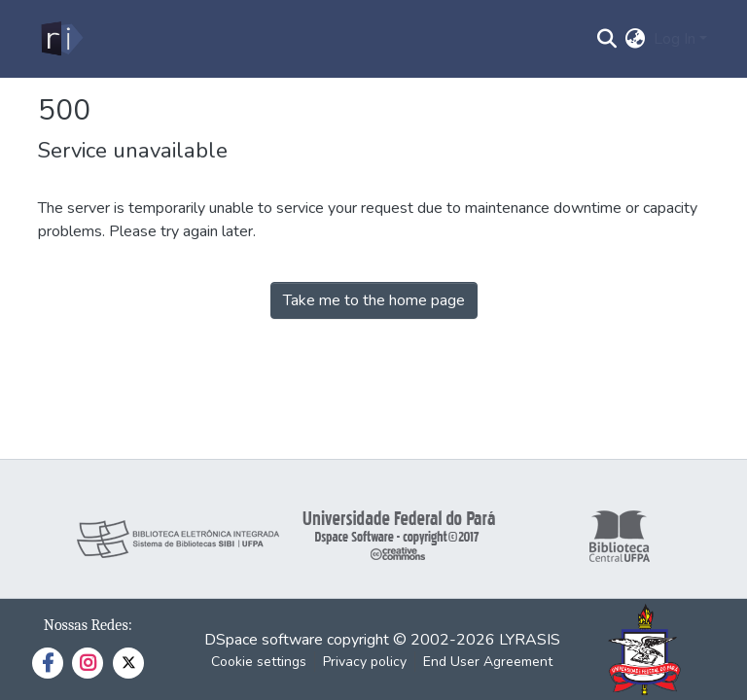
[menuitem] (636, 39)
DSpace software (264, 640)
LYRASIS (530, 640)
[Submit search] (607, 39)
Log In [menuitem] (675, 39)
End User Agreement (488, 662)
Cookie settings (259, 662)
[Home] (61, 39)
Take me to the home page (374, 300)
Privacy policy (365, 662)
